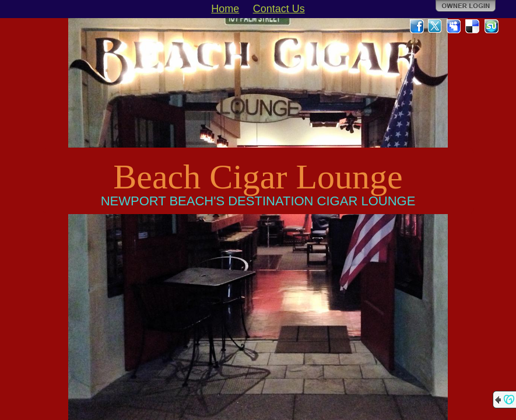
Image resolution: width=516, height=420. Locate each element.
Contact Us (279, 9)
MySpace (454, 26)
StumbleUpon (492, 26)
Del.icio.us (473, 26)
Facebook (417, 26)
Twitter (436, 26)
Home (225, 9)
